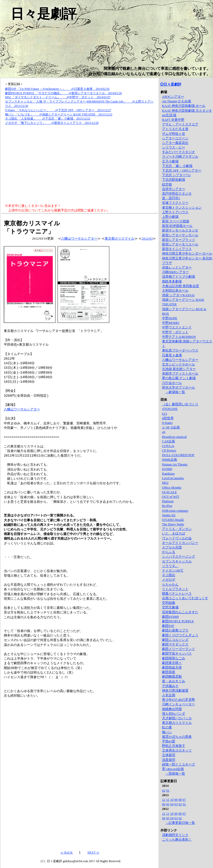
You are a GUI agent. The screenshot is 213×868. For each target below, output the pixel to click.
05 (168, 804)
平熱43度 (169, 741)
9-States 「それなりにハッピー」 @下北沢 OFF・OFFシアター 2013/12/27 (58, 110)
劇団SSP (168, 626)
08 (180, 800)
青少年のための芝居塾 (179, 700)
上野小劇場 (170, 217)
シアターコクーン (175, 138)
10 (172, 800)
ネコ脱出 (169, 575)
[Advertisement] (80, 164)
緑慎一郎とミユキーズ (179, 764)
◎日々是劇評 (171, 84)
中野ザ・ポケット (175, 332)
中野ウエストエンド (177, 327)
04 (172, 804)
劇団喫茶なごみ (174, 658)
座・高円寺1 (171, 198)
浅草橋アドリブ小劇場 (179, 277)
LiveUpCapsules (173, 478)
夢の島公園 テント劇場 (179, 378)
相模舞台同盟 (172, 709)
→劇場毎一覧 (175, 392)
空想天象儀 (170, 607)
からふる (169, 552)
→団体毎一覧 (175, 773)
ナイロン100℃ (173, 570)
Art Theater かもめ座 (177, 101)
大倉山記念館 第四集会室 (181, 286)
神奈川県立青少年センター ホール (187, 253)
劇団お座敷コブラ (175, 630)
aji (164, 432)
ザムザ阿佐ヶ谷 (174, 134)
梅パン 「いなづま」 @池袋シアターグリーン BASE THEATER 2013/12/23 (59, 114)
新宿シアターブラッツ (179, 240)
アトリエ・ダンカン (177, 529)
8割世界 (168, 418)
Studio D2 (169, 515)
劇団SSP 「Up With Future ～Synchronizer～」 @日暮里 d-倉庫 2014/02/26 (57, 89)
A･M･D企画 (171, 427)
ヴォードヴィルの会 (177, 538)
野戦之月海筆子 (174, 746)
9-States (167, 423)
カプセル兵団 (172, 547)
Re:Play (167, 506)
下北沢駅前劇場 (174, 180)
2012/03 (147, 238)
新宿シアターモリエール (180, 244)
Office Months (172, 487)
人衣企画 (169, 695)
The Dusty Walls (173, 524)
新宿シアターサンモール (180, 235)
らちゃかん (170, 584)
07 (184, 800)
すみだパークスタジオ (179, 152)
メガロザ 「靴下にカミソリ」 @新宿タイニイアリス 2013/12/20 (52, 123)
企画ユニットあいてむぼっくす (185, 598)
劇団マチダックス (175, 644)
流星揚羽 (169, 760)
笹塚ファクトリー (175, 203)
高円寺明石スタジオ (177, 194)
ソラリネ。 (170, 566)
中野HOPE (170, 318)
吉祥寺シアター (174, 189)
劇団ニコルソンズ (175, 640)
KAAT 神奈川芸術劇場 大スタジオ (187, 111)
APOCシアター (173, 97)
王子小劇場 (170, 161)
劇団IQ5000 (170, 617)
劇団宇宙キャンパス (177, 653)
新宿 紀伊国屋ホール (177, 226)
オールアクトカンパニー (180, 543)
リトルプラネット (175, 589)
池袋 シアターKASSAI (178, 295)
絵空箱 (167, 184)
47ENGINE (170, 409)
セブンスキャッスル (177, 561)
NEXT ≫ (93, 852)
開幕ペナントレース (177, 594)
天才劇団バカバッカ (177, 718)
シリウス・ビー (174, 147)
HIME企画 (170, 460)
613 (165, 414)
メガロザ (169, 580)
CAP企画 (168, 441)
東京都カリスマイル (120, 238)
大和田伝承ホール (175, 290)
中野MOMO (171, 323)
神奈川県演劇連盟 (175, 690)
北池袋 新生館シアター (179, 369)
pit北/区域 (169, 115)
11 (168, 800)
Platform (168, 501)
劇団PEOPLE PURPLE (178, 621)
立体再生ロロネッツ (177, 750)
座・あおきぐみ (174, 681)
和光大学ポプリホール (179, 387)
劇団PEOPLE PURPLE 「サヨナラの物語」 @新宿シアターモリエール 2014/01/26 (63, 93)
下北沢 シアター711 (176, 175)
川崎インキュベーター (179, 704)
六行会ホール (172, 383)
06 (164, 804)
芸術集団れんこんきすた (180, 612)
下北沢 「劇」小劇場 (177, 166)
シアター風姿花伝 (175, 143)
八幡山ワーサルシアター (79, 238)
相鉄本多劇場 (172, 281)
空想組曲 (169, 603)
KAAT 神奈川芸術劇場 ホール (184, 106)
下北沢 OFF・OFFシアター (182, 170)
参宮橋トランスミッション (182, 207)
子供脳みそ (170, 686)
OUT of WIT (171, 497)
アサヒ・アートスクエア (180, 124)
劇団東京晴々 (172, 663)
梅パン (167, 732)
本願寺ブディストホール (180, 373)
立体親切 (169, 755)
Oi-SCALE (170, 492)
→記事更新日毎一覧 (180, 823)
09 (176, 800)
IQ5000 (167, 469)
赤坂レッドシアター (177, 267)
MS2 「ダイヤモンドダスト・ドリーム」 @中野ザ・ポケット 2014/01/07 (58, 97)
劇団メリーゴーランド (179, 649)
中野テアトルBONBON (179, 337)
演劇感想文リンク (175, 835)
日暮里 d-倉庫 (172, 355)
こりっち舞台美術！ (177, 839)
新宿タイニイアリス (177, 249)
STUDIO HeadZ (173, 520)
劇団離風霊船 (172, 677)
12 (164, 800)
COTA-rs (168, 446)
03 (176, 804)
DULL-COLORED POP (178, 455)
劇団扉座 (169, 672)
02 (164, 790)
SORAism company (175, 511)
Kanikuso (168, 473)
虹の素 (167, 727)
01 (168, 790)
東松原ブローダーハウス (180, 350)
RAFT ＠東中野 (173, 120)
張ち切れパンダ (174, 714)
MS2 (165, 483)
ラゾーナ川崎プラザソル (180, 156)
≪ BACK (66, 852)
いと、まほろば (174, 533)
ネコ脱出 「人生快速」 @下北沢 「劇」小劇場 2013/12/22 (48, 119)
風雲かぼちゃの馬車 (177, 737)
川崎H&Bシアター (175, 272)
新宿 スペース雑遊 (176, 221)
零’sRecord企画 (173, 769)
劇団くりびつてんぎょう (180, 635)
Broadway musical (174, 437)
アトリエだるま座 (175, 129)
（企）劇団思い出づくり (180, 404)
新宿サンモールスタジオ (180, 230)
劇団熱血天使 (172, 667)
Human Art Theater (175, 464)
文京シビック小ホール (179, 364)
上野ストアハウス (175, 212)
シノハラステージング (179, 556)
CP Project (169, 450)
